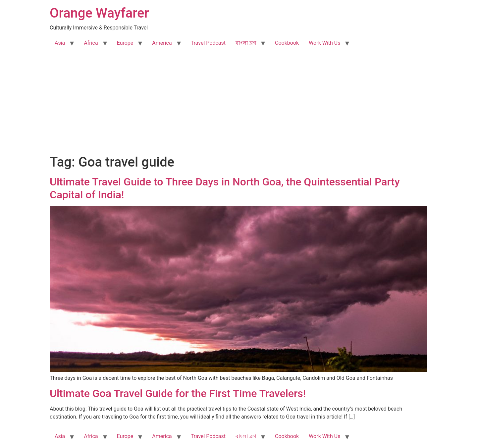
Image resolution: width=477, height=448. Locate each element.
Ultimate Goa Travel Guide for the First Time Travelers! (178, 393)
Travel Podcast (208, 43)
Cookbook (287, 43)
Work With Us (324, 43)
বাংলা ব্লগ (246, 43)
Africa (91, 43)
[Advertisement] (238, 105)
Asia (60, 43)
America (162, 43)
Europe (125, 43)
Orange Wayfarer (99, 13)
